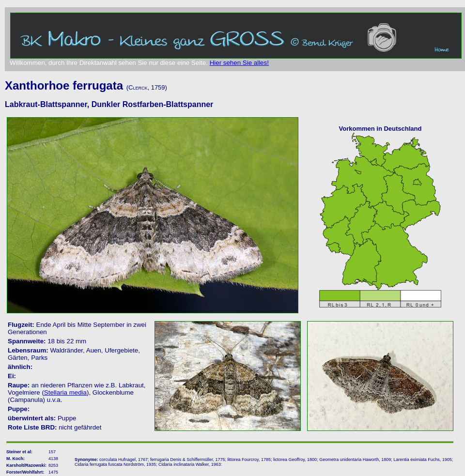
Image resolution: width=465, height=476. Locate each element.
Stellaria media (65, 392)
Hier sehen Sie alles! (239, 63)
